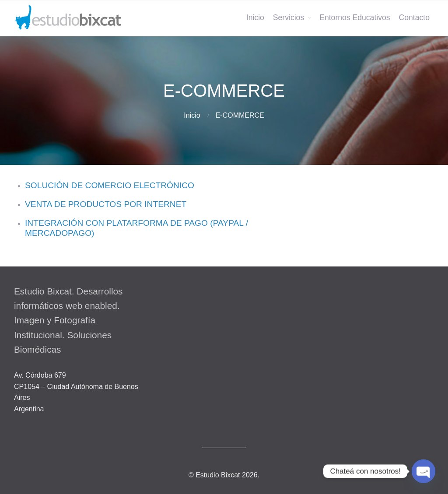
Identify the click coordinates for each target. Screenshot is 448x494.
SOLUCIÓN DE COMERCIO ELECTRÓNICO (110, 185)
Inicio (255, 18)
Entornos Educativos (355, 18)
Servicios (289, 18)
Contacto (414, 18)
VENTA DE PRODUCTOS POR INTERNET (106, 204)
